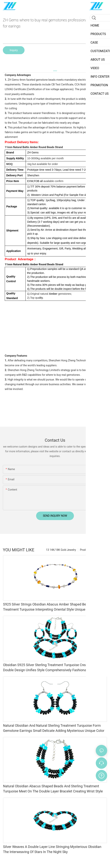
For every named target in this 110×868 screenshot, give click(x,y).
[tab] (55, 69)
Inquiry (14, 50)
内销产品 (100, 550)
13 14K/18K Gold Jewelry (61, 550)
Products (85, 550)
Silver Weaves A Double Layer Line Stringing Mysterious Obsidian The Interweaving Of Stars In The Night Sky (52, 849)
